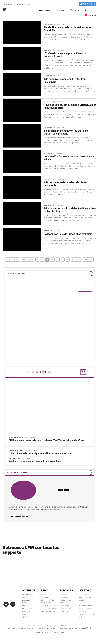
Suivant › (76, 260)
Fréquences (46, 603)
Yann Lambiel (65, 600)
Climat (25, 597)
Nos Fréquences (85, 606)
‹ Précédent (28, 260)
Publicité (8, 4)
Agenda (82, 600)
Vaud (24, 603)
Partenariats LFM (48, 612)
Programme (45, 10)
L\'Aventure (64, 612)
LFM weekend (65, 609)
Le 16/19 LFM (65, 606)
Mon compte (88, 4)
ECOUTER (91, 15)
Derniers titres (48, 600)
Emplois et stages (49, 609)
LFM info (63, 595)
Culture (26, 614)
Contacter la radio (49, 606)
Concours (83, 595)
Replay (60, 10)
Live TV (74, 10)
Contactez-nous (22, 4)
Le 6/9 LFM (64, 597)
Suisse (25, 606)
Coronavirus (28, 595)
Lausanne (26, 600)
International (28, 609)
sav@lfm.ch (87, 628)
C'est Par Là (65, 603)
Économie (26, 612)
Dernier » (88, 260)
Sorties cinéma (85, 597)
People (81, 603)
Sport (25, 617)
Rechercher (90, 10)
